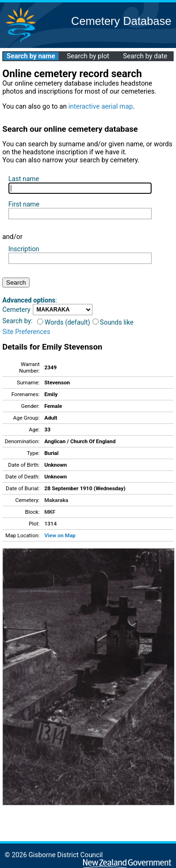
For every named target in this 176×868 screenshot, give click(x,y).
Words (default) (64, 322)
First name (24, 204)
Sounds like (113, 322)
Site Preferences (26, 332)
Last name (24, 179)
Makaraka (56, 500)
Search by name (31, 56)
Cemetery (16, 310)
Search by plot (88, 56)
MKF (50, 512)
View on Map (60, 535)
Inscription (24, 249)
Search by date (145, 56)
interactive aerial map (101, 107)
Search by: (17, 321)
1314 (50, 524)
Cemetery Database (121, 21)
